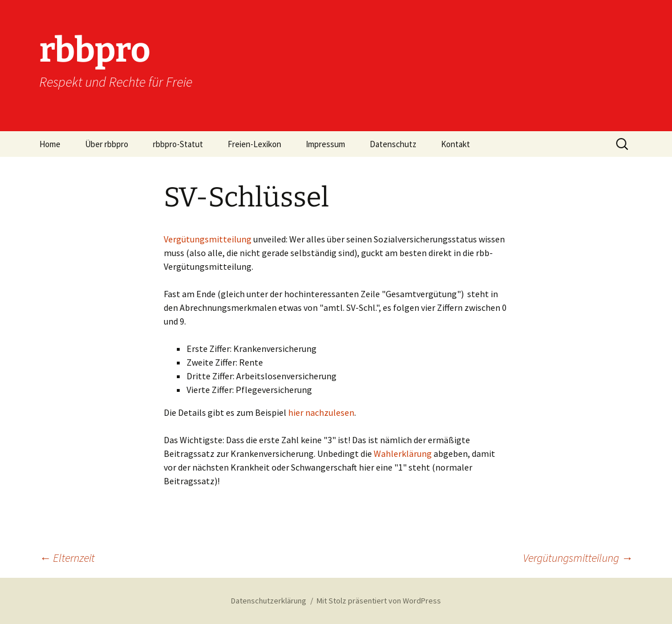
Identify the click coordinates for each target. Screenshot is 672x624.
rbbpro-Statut (178, 144)
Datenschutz (393, 144)
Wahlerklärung (404, 453)
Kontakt (456, 144)
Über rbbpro (107, 144)
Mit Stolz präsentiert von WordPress (379, 601)
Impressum (325, 144)
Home (50, 144)
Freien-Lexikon (254, 144)
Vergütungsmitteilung (208, 239)
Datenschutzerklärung (269, 601)
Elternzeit (67, 558)
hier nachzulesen (320, 412)
